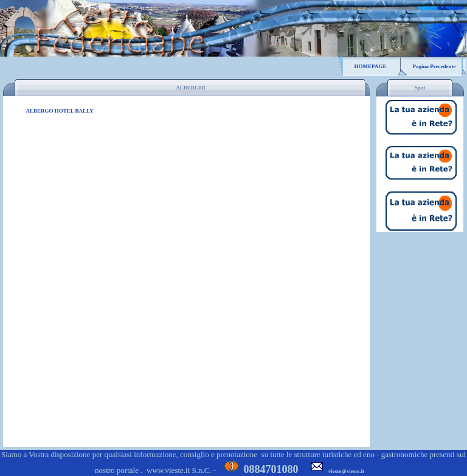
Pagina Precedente (434, 66)
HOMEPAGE (371, 66)
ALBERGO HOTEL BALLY (60, 111)
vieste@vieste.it (346, 471)
